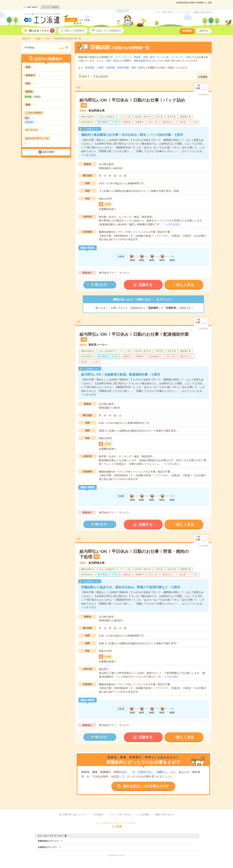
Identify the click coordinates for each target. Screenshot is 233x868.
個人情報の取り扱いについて (73, 814)
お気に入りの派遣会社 (108, 31)
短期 (108, 61)
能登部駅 (90, 68)
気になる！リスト (42, 31)
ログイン (204, 31)
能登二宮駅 (137, 68)
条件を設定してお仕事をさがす (146, 786)
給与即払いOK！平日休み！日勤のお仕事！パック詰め (132, 100)
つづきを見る (89, 155)
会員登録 (187, 31)
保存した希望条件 (75, 31)
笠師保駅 (111, 68)
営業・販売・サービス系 (156, 57)
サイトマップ (184, 12)
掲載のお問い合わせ (203, 12)
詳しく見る (185, 285)
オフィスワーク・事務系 (128, 57)
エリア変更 (85, 20)
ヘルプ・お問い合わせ (164, 12)
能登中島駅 (123, 68)
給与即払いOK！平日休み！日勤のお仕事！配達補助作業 (134, 334)
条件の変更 (48, 152)
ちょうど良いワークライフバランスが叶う (43, 14)
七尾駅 (100, 68)
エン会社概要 (143, 814)
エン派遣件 (30, 7)
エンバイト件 (50, 7)
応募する (146, 285)
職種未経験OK (141, 61)
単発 (115, 61)
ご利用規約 (98, 814)
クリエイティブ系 (180, 57)
